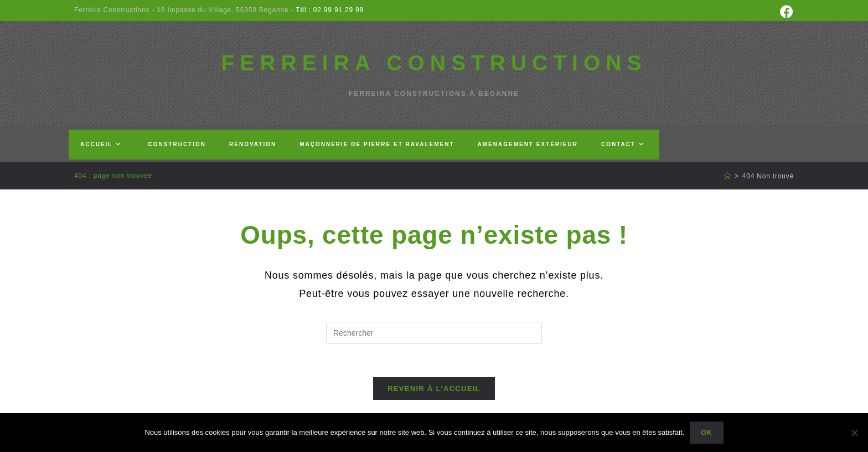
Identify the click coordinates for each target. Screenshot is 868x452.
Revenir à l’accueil (434, 389)
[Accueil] (728, 176)
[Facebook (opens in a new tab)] (785, 12)
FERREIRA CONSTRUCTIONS (434, 63)
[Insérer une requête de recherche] (434, 333)
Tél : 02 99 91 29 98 (329, 10)
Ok (706, 433)
